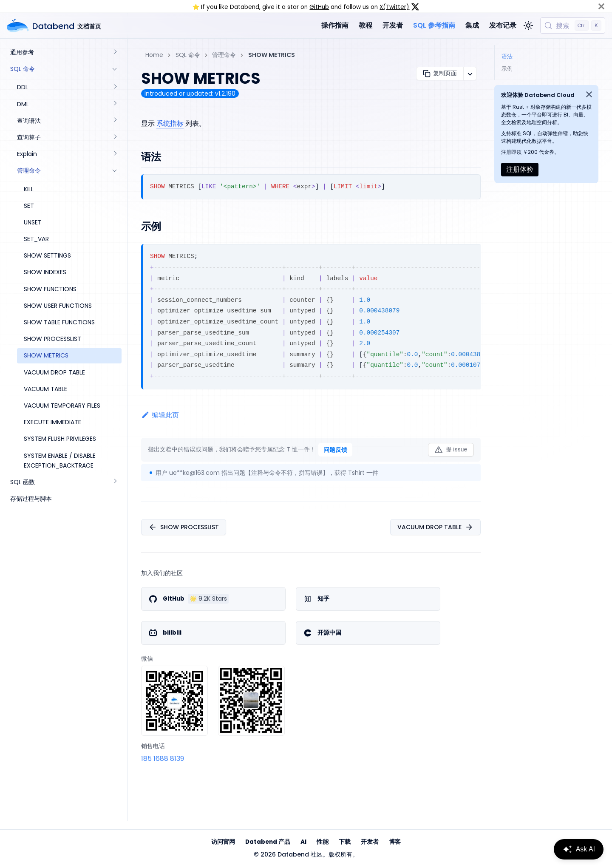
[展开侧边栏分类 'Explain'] (115, 154)
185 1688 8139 (163, 759)
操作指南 (335, 25)
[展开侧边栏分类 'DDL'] (115, 87)
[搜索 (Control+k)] (573, 26)
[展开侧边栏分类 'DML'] (115, 104)
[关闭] (601, 6)
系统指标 (170, 123)
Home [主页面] (154, 55)
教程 (365, 25)
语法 (507, 56)
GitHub (319, 7)
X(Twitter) (394, 7)
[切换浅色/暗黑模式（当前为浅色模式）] (528, 26)
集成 (472, 25)
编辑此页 (160, 415)
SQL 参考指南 (434, 25)
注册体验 (520, 169)
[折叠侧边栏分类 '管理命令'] (115, 171)
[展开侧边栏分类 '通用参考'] (115, 52)
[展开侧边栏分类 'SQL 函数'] (115, 482)
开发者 (393, 25)
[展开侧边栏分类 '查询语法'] (115, 121)
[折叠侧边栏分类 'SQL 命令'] (115, 69)
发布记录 (503, 25)
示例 (507, 69)
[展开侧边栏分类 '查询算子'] (115, 138)
